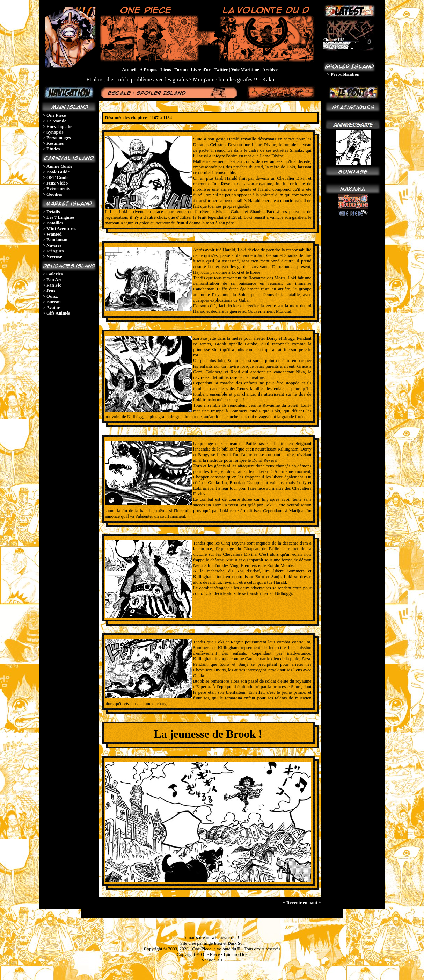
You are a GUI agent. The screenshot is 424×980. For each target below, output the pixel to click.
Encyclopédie (59, 126)
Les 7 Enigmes (60, 217)
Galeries (54, 274)
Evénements (58, 189)
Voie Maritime (245, 69)
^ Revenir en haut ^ (302, 903)
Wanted (54, 234)
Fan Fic (54, 285)
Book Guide (58, 172)
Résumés (55, 143)
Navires (54, 245)
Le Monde (56, 121)
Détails (53, 212)
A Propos (149, 69)
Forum (181, 69)
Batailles (55, 223)
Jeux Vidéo (57, 183)
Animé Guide (59, 166)
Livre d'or (200, 69)
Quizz (52, 296)
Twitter (221, 69)
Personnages (59, 138)
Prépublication (345, 74)
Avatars (54, 307)
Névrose (54, 256)
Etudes (53, 149)
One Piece (56, 115)
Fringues (55, 251)
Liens (166, 69)
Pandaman (57, 240)
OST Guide (57, 177)
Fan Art (54, 279)
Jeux (51, 291)
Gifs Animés (58, 313)
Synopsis (55, 132)
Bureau (54, 302)
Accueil (129, 69)
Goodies (54, 194)
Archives (271, 69)
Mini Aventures (61, 228)
